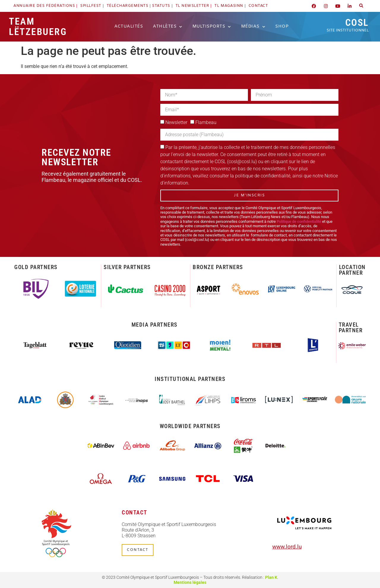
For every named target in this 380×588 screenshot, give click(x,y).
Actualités (129, 27)
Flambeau (206, 122)
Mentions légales (190, 583)
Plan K (271, 577)
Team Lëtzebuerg (38, 27)
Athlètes (168, 27)
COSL (348, 25)
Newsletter (176, 122)
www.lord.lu (287, 547)
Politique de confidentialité (299, 221)
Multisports (212, 27)
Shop (282, 27)
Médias (253, 27)
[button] (361, 6)
